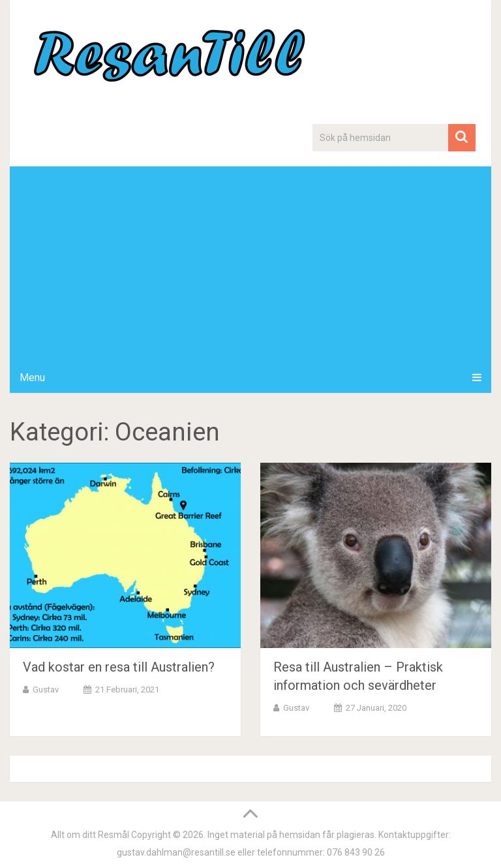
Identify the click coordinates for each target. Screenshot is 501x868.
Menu (32, 378)
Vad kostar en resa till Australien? (119, 667)
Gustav (46, 690)
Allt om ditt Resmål (90, 835)
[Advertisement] (250, 264)
